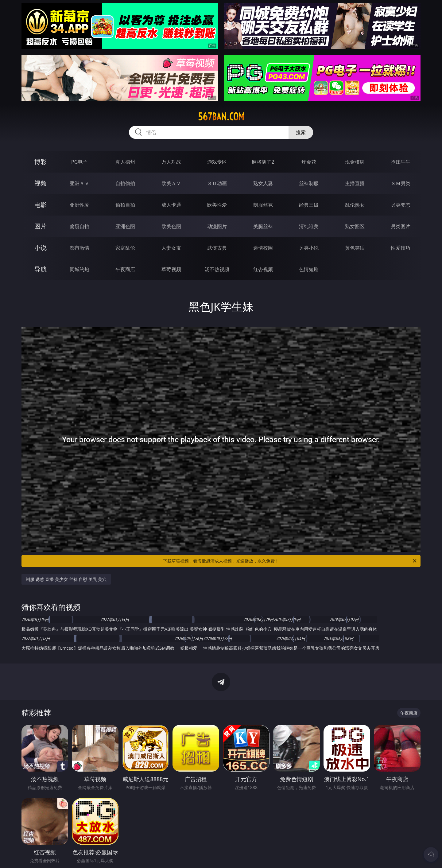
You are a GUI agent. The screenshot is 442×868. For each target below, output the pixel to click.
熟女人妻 (263, 183)
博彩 (41, 162)
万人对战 (171, 162)
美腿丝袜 (263, 226)
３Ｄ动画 (217, 183)
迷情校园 (263, 248)
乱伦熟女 (355, 205)
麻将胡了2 (263, 162)
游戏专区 (217, 162)
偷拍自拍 (125, 205)
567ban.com (221, 117)
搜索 (301, 132)
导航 (41, 269)
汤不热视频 (217, 269)
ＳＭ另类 (401, 183)
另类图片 (401, 226)
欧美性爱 (217, 205)
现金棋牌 (355, 162)
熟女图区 (355, 226)
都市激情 (79, 248)
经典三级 (309, 205)
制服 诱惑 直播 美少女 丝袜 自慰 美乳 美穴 (66, 579)
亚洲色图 (125, 226)
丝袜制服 (309, 183)
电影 (41, 205)
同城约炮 (79, 269)
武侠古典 (217, 248)
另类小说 (309, 248)
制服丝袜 (263, 205)
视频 (41, 183)
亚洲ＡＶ (79, 183)
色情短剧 (309, 269)
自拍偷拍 (125, 183)
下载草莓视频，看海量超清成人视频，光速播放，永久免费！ (290, 561)
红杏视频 (263, 269)
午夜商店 (125, 269)
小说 (41, 248)
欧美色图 (171, 226)
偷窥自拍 (79, 226)
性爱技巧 (401, 248)
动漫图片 (217, 226)
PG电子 (79, 162)
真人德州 (125, 162)
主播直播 (355, 183)
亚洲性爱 (79, 205)
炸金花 (309, 162)
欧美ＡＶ (171, 183)
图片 (41, 226)
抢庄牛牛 (401, 162)
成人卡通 (171, 205)
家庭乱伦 (125, 248)
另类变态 (401, 205)
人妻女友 (171, 248)
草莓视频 (171, 269)
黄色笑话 (355, 248)
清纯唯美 (309, 226)
